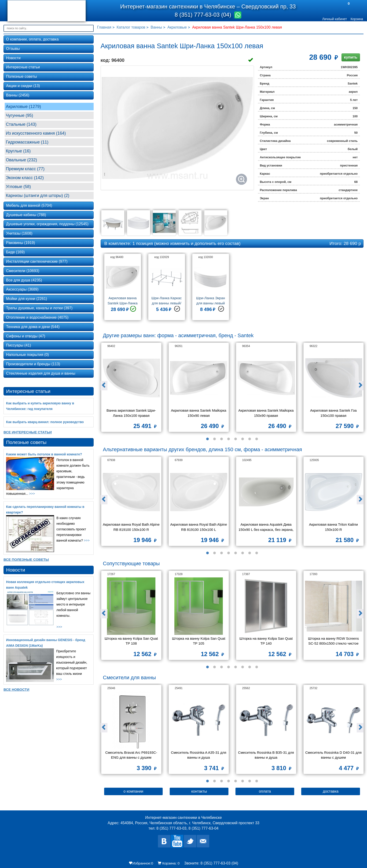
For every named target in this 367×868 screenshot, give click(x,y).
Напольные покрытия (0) (28, 355)
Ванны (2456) (18, 95)
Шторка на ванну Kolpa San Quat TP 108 (132, 641)
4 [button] (228, 439)
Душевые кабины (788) (26, 215)
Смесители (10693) (23, 271)
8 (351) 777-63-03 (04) (204, 15)
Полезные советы (22, 76)
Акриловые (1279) (23, 107)
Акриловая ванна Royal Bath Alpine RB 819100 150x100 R (131, 527)
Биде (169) (15, 252)
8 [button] (257, 439)
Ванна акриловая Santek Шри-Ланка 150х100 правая (131, 413)
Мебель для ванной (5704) (29, 205)
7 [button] (250, 439)
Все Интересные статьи (28, 432)
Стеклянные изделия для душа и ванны (41, 373)
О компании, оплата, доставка (32, 39)
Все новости (16, 689)
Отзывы (13, 49)
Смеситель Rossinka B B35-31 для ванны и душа (266, 755)
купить (351, 57)
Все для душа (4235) (24, 280)
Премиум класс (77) (25, 169)
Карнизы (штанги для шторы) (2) (38, 196)
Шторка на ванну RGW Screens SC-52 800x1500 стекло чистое (334, 641)
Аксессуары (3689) (22, 289)
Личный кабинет (335, 19)
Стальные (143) (21, 124)
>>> (32, 494)
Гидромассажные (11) (27, 142)
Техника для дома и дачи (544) (33, 327)
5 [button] (235, 439)
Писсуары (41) (18, 345)
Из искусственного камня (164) (36, 133)
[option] (123, 289)
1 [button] (207, 439)
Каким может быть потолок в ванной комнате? (44, 454)
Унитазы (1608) (19, 233)
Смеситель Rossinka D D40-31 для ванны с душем (334, 755)
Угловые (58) (18, 187)
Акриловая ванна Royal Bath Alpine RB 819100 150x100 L (199, 527)
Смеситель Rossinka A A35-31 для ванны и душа (199, 755)
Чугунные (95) (19, 115)
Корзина (357, 19)
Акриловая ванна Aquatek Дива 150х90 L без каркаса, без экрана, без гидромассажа (266, 527)
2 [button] (214, 439)
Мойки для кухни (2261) (27, 299)
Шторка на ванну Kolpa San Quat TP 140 (267, 641)
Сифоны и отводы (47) (26, 336)
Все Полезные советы (26, 560)
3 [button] (221, 439)
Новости (13, 58)
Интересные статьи (23, 67)
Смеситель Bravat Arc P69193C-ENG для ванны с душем (131, 755)
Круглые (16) (18, 151)
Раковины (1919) (21, 243)
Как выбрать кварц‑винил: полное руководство (45, 422)
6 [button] (242, 439)
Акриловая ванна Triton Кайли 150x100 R (334, 527)
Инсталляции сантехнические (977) (37, 261)
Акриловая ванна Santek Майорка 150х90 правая (266, 413)
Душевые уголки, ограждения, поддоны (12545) (47, 224)
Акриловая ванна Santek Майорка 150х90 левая (199, 413)
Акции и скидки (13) (23, 86)
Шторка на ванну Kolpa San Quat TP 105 (199, 641)
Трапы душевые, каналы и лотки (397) (39, 308)
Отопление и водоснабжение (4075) (37, 317)
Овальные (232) (21, 160)
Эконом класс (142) (25, 178)
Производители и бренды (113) (33, 364)
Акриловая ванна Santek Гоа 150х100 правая (334, 413)
